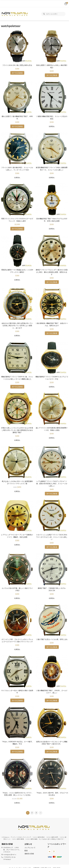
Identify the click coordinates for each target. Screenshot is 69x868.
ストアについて (30, 848)
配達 (26, 851)
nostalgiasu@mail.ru (10, 855)
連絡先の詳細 (29, 854)
